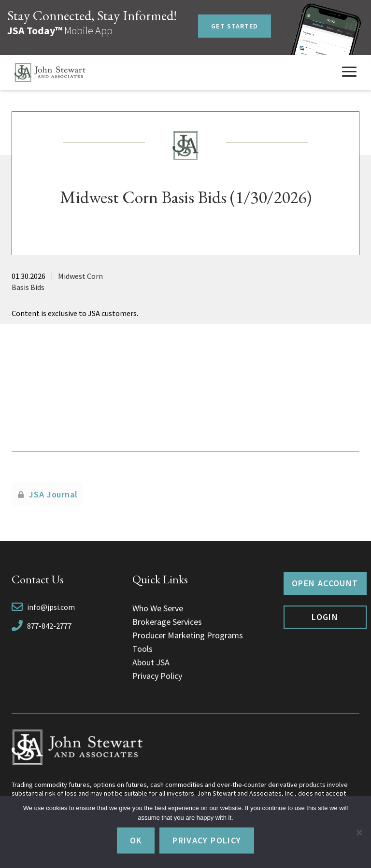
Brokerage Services (167, 622)
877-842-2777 (49, 626)
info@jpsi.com (51, 607)
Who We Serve (158, 608)
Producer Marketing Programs (188, 635)
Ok (136, 840)
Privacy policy (207, 840)
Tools (143, 649)
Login (325, 617)
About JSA (151, 662)
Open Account (325, 583)
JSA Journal (53, 494)
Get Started (235, 26)
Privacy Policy (157, 676)
